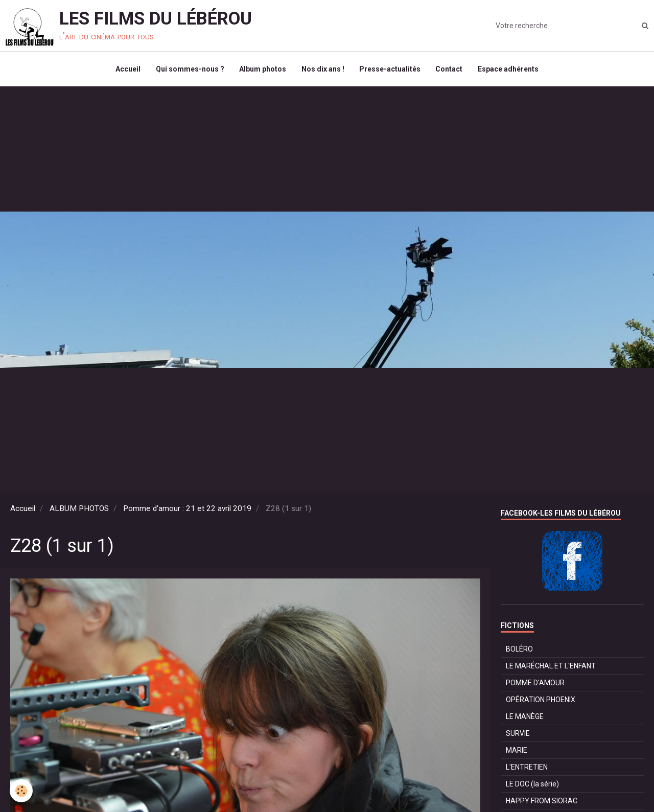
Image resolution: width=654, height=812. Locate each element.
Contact (450, 69)
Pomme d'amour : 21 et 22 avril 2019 (187, 509)
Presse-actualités (390, 69)
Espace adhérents (509, 69)
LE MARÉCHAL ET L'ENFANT (551, 666)
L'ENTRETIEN (527, 768)
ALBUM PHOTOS (79, 509)
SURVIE (518, 734)
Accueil (127, 69)
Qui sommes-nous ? (190, 69)
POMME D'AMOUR (535, 683)
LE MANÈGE (525, 717)
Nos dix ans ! (323, 69)
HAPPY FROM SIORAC (542, 801)
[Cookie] (22, 791)
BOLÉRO (519, 649)
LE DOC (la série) (532, 784)
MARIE (517, 751)
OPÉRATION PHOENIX (541, 700)
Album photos (263, 69)
